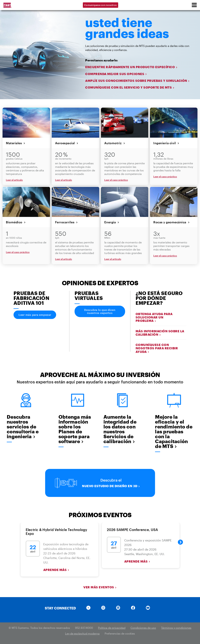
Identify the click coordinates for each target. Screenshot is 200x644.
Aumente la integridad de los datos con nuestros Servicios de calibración (120, 429)
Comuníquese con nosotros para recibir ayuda (157, 348)
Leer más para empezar (35, 315)
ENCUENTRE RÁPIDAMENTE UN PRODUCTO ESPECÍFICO (131, 67)
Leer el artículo (14, 180)
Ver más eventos (100, 587)
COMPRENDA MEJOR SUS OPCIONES (116, 74)
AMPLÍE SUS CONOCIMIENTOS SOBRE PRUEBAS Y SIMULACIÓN (137, 81)
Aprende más (56, 570)
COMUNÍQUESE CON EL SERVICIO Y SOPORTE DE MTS (130, 87)
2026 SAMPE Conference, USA (132, 530)
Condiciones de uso (143, 628)
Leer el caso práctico (116, 180)
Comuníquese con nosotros (100, 5)
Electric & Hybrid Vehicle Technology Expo (56, 532)
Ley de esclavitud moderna (82, 633)
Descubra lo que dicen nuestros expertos (100, 311)
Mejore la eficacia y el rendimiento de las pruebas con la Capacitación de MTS (174, 432)
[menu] (194, 5)
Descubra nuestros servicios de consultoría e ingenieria (23, 427)
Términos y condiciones (176, 628)
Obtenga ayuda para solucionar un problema (154, 317)
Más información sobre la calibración (160, 333)
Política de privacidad (112, 628)
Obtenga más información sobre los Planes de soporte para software (75, 429)
